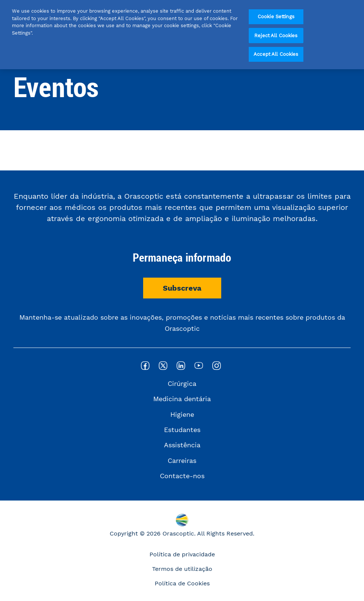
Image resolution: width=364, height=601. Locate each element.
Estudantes (182, 430)
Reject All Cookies (276, 36)
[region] (182, 35)
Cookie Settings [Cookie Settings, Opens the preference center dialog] (276, 17)
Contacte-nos (182, 476)
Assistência (182, 445)
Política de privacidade (182, 554)
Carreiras (182, 461)
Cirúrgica (182, 383)
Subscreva (182, 288)
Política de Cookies (182, 583)
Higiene (182, 414)
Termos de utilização (182, 569)
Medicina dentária (182, 399)
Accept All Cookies (276, 54)
